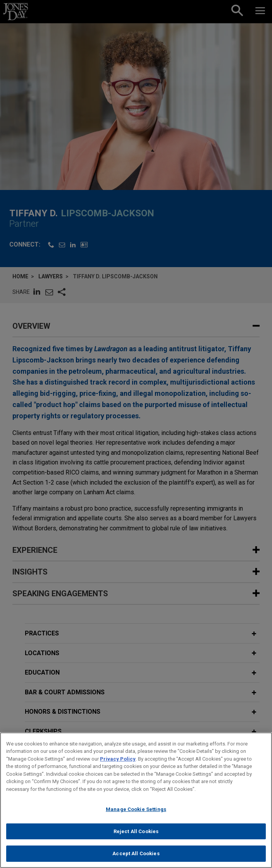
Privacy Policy (118, 759)
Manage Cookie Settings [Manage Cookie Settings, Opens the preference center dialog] (136, 809)
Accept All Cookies (136, 853)
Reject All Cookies (136, 831)
